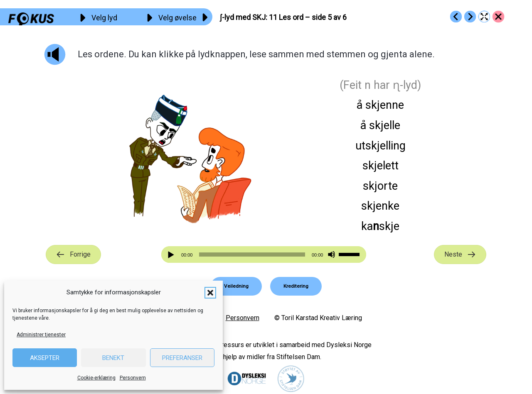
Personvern (133, 378)
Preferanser (182, 358)
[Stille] (331, 255)
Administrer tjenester (41, 335)
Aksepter (45, 358)
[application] (264, 255)
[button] (210, 293)
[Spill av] (172, 255)
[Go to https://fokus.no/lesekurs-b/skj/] (498, 17)
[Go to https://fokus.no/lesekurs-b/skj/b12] (470, 17)
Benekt (113, 358)
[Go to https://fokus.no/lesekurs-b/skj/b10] (456, 17)
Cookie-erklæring (96, 378)
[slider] (252, 255)
